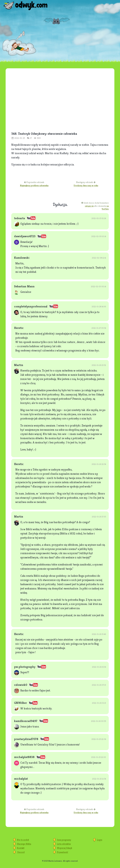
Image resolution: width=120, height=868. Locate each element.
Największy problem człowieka (34, 186)
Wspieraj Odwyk (64, 848)
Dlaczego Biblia (24, 844)
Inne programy (64, 840)
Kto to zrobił (23, 840)
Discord (21, 852)
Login (100, 840)
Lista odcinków (64, 844)
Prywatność (62, 852)
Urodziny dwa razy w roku (86, 186)
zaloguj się (89, 206)
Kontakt (21, 848)
